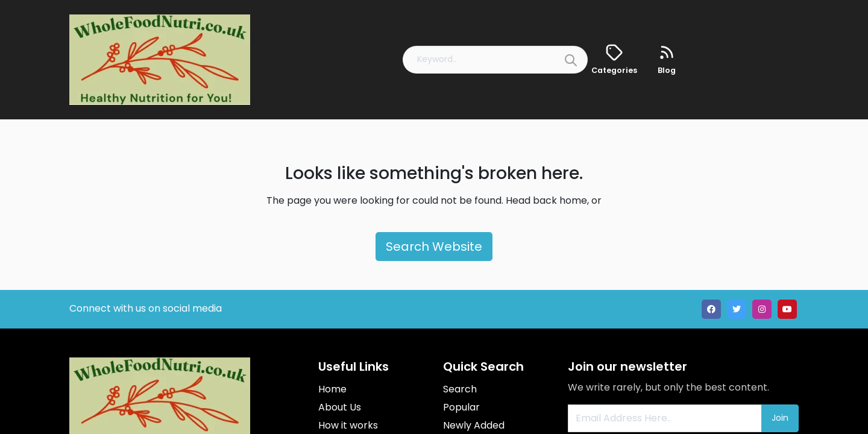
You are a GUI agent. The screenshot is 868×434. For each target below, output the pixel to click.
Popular (461, 407)
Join (780, 418)
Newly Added (474, 425)
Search (460, 389)
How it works (348, 425)
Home (332, 389)
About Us (340, 407)
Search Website (434, 247)
